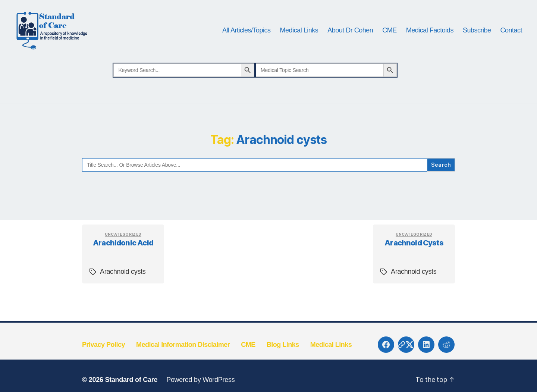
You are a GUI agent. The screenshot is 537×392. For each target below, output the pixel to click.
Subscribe (477, 34)
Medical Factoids (430, 34)
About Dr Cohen (350, 34)
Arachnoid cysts (123, 280)
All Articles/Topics (246, 34)
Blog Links (283, 353)
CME (390, 34)
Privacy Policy (103, 353)
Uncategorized (123, 243)
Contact (511, 34)
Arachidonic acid (123, 252)
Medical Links (299, 34)
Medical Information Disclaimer (183, 353)
